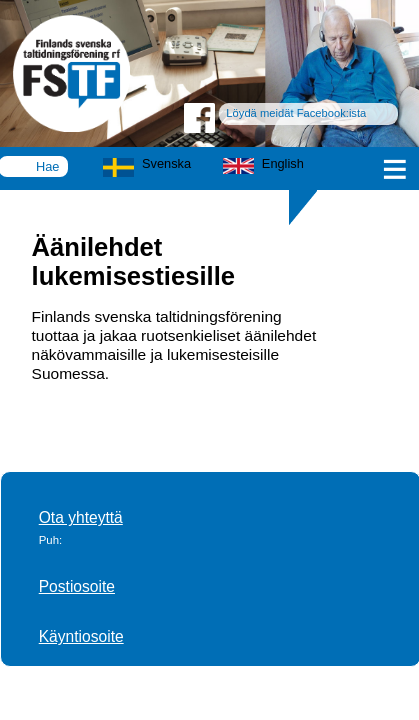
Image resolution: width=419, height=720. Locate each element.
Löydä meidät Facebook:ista (296, 113)
